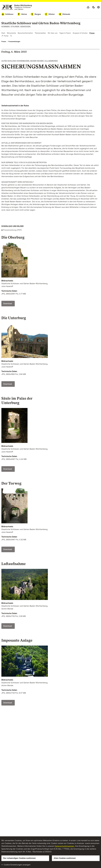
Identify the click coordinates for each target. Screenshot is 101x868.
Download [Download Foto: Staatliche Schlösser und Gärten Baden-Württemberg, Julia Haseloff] (8, 304)
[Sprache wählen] (98, 7)
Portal (5, 36)
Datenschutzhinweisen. (65, 846)
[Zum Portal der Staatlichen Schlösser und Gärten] (17, 7)
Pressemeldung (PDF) (12, 230)
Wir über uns (53, 33)
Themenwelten (40, 33)
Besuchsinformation (25, 33)
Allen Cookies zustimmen (65, 858)
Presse (92, 33)
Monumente (11, 33)
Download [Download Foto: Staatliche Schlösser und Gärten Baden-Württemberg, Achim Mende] (8, 626)
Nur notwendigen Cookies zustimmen (20, 858)
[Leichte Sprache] (88, 7)
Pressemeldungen (14, 42)
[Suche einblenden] (11, 36)
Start (3, 33)
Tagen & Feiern (65, 33)
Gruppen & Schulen (80, 33)
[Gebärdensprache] (93, 7)
